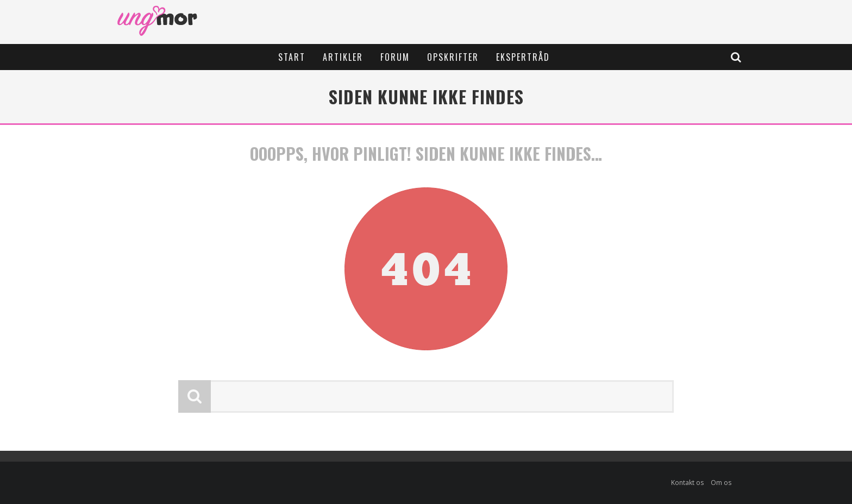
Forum (395, 57)
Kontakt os (687, 483)
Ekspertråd (523, 57)
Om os (721, 483)
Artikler (343, 57)
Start (292, 57)
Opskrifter (453, 57)
